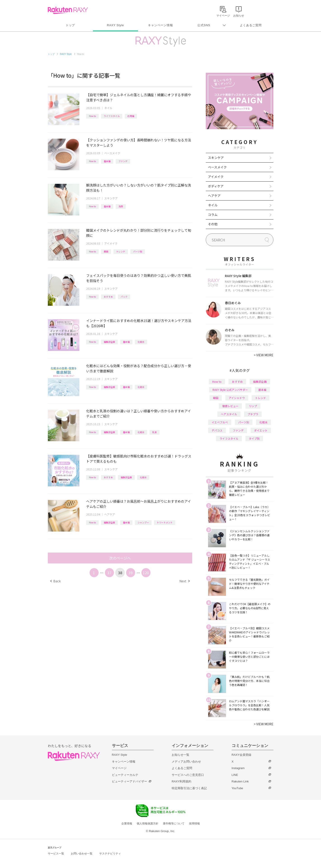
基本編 (107, 161)
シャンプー (143, 522)
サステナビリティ (110, 854)
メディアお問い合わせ (186, 762)
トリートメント (165, 522)
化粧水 (141, 342)
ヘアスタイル (229, 414)
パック (124, 297)
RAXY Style (115, 25)
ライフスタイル (112, 116)
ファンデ (123, 161)
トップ (70, 25)
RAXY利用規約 (181, 781)
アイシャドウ (237, 398)
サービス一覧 (56, 854)
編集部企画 (109, 342)
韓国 (106, 251)
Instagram (238, 768)
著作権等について (174, 824)
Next (184, 581)
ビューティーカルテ (125, 775)
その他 (213, 224)
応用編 (131, 116)
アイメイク (111, 243)
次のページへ (120, 558)
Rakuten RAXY (68, 10)
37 (109, 573)
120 (146, 573)
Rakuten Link (240, 781)
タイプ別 (254, 438)
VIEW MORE (264, 355)
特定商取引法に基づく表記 (189, 788)
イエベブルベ (220, 422)
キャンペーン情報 (160, 25)
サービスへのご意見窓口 (188, 775)
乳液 (155, 432)
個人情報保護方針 (148, 824)
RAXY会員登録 (241, 755)
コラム (213, 215)
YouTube (237, 788)
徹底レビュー (230, 406)
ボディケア (216, 186)
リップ (253, 406)
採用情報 (194, 824)
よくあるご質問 (251, 25)
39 (131, 573)
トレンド (121, 251)
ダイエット (261, 430)
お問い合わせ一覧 (82, 854)
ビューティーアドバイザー (129, 781)
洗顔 (121, 206)
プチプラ (253, 414)
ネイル (108, 108)
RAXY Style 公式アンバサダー (230, 390)
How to (92, 116)
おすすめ (108, 297)
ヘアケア (110, 514)
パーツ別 (138, 251)
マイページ (119, 768)
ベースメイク (112, 153)
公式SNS (204, 25)
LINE (235, 775)
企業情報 (127, 824)
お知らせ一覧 (180, 755)
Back (55, 581)
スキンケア (111, 198)
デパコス (217, 430)
